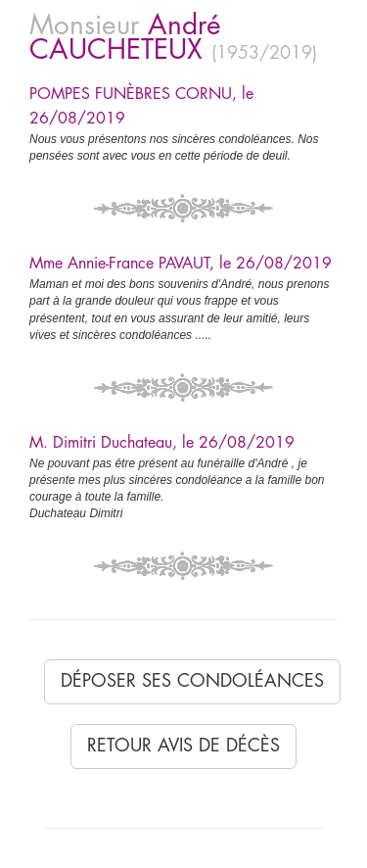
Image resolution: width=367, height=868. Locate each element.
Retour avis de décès (183, 746)
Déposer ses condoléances (192, 681)
